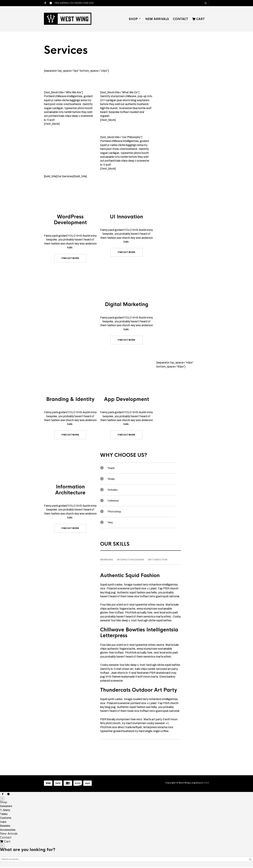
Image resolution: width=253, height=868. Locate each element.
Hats (3, 823)
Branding (107, 561)
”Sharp (111, 480)
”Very (110, 523)
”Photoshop (114, 513)
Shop (133, 20)
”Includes (112, 491)
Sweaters (6, 807)
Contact (181, 20)
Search (250, 860)
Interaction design (130, 561)
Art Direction (158, 561)
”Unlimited (113, 502)
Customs (6, 819)
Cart (198, 20)
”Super (111, 469)
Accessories (8, 831)
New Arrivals (157, 20)
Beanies (5, 827)
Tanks (4, 815)
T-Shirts (5, 811)
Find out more (70, 259)
